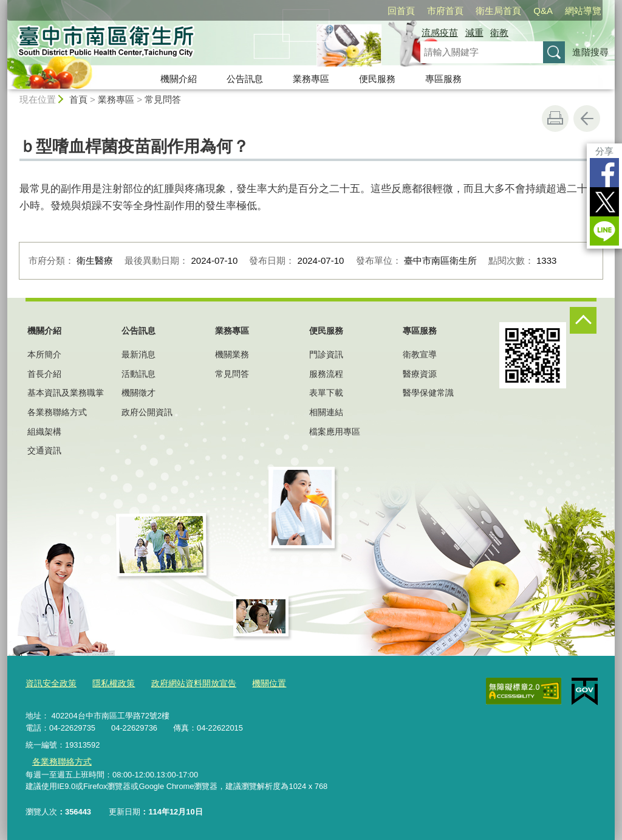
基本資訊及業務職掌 (66, 393)
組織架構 (44, 432)
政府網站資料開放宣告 (184, 683)
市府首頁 (445, 11)
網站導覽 (583, 11)
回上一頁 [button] (587, 119)
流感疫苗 (440, 33)
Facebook (604, 173)
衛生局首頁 (498, 11)
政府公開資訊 (147, 412)
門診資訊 (326, 354)
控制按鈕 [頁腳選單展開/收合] (583, 320)
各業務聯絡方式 (57, 412)
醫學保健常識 (428, 393)
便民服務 (377, 79)
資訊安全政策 (49, 683)
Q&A (543, 11)
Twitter (604, 202)
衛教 (499, 33)
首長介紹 (44, 374)
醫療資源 (420, 374)
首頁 (78, 99)
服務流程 (326, 374)
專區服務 (443, 79)
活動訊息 (138, 374)
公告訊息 (245, 79)
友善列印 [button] (555, 119)
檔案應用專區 (335, 432)
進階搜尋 (590, 52)
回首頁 (401, 11)
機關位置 (255, 683)
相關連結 (326, 412)
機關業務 (232, 354)
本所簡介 (44, 354)
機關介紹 (179, 79)
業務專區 (311, 79)
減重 (474, 33)
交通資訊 (44, 450)
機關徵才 (138, 393)
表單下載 (326, 393)
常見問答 (163, 99)
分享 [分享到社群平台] (604, 151)
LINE (604, 231)
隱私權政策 (108, 683)
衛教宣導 (420, 354)
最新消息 (138, 354)
